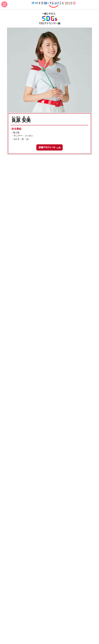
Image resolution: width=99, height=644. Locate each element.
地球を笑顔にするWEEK (54, 5)
